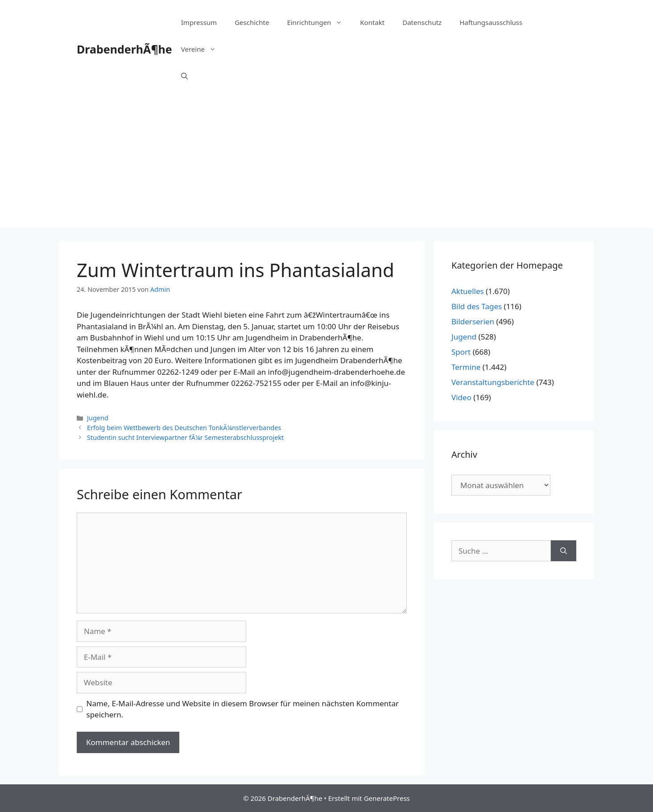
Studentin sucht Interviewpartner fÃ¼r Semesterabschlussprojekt (185, 437)
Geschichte (252, 22)
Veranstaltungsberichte (493, 382)
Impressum (199, 22)
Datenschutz (422, 22)
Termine (466, 367)
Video (461, 397)
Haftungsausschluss (491, 22)
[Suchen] (564, 551)
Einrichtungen (319, 22)
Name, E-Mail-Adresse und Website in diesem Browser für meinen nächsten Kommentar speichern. (243, 709)
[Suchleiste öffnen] (184, 76)
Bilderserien (473, 321)
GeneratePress (387, 798)
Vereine (203, 49)
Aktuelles (468, 291)
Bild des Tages (477, 306)
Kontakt (372, 22)
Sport (461, 352)
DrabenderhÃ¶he (124, 49)
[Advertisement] (326, 165)
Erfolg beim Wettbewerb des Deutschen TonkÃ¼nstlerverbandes (184, 428)
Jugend (98, 418)
